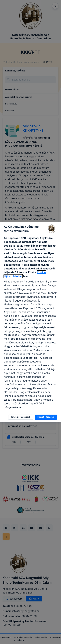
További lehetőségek (21, 417)
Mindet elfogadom (46, 417)
